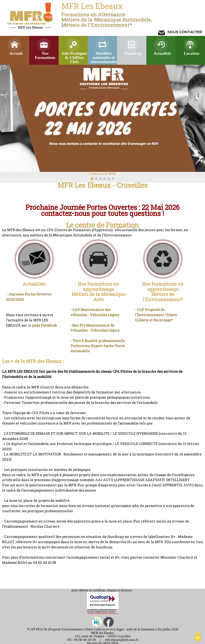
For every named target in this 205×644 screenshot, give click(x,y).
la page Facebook (42, 325)
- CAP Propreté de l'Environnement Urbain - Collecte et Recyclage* (157, 315)
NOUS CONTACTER (184, 32)
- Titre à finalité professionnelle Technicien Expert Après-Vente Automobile (98, 346)
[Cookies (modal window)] (198, 637)
